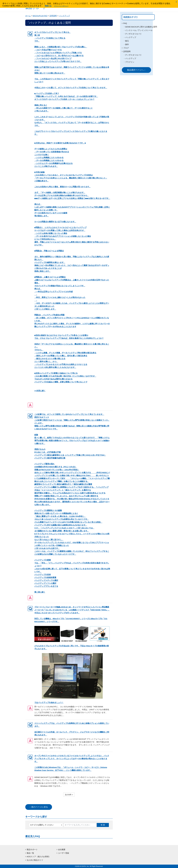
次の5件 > (69, 795)
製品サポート (32, 849)
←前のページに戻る (39, 807)
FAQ (125, 23)
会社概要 (62, 849)
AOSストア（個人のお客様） (39, 857)
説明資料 (53, 16)
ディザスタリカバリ (133, 40)
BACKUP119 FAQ (40, 16)
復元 (127, 47)
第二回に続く (72, 503)
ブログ (126, 54)
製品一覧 (30, 853)
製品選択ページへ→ (136, 76)
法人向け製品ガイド (35, 860)
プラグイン (130, 68)
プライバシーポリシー (61, 6)
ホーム (28, 16)
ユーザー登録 (64, 853)
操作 (127, 50)
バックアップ (64, 16)
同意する (48, 6)
